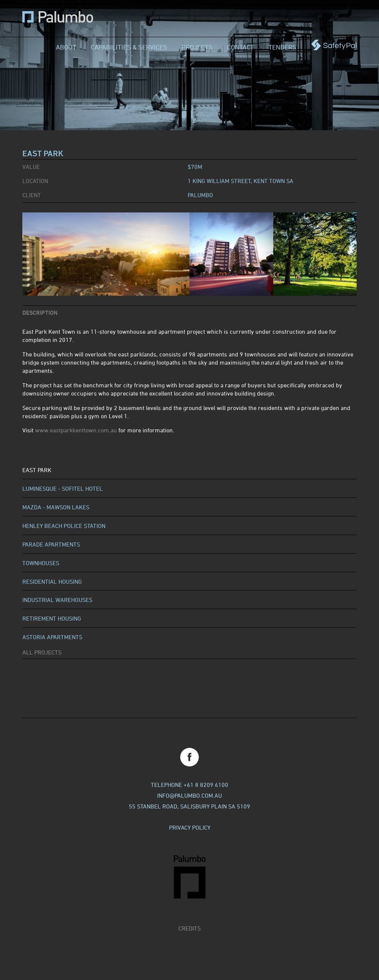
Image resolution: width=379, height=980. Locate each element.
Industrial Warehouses (57, 600)
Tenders (282, 47)
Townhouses (41, 563)
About (66, 47)
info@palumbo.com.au (189, 795)
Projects (197, 47)
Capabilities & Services (129, 47)
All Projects (42, 652)
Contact (241, 47)
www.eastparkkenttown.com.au (76, 430)
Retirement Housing (52, 618)
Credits (189, 928)
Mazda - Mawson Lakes (56, 507)
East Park (37, 470)
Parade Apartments (51, 544)
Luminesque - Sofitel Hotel (63, 489)
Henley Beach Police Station (64, 526)
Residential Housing (52, 582)
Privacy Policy (190, 827)
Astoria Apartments (52, 637)
